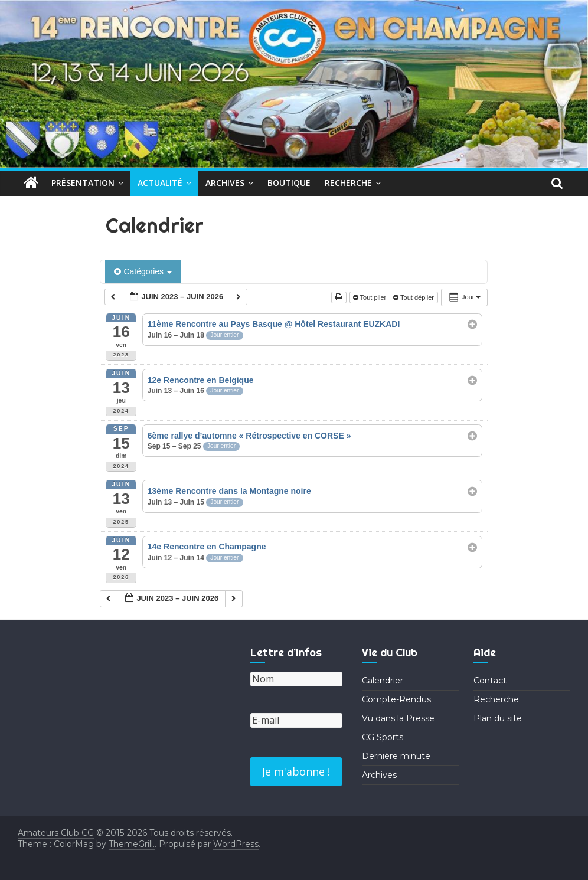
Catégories (143, 271)
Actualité (160, 183)
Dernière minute (396, 756)
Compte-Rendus (396, 699)
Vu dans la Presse (398, 718)
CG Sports (383, 737)
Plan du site (498, 718)
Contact (490, 681)
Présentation (83, 183)
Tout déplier (414, 297)
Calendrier (383, 681)
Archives (225, 183)
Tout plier (371, 297)
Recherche (348, 183)
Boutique (289, 183)
